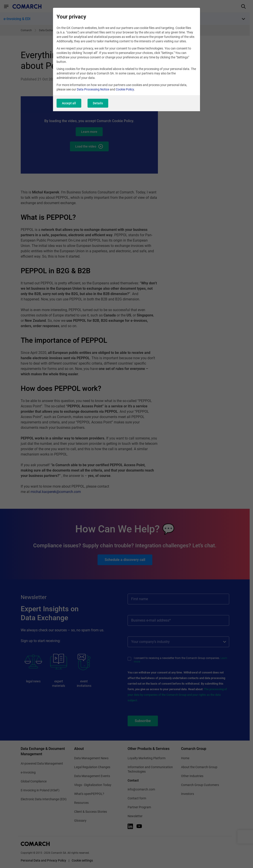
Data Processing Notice (93, 89)
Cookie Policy (125, 89)
